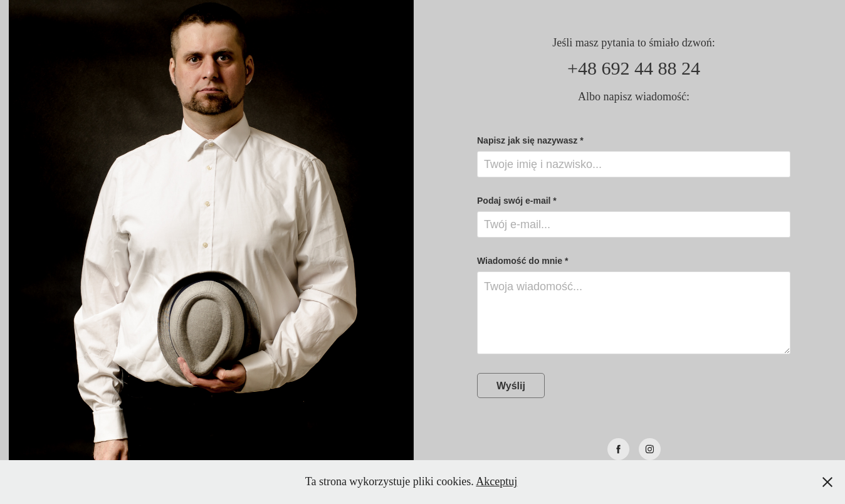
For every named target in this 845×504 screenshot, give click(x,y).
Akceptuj (496, 481)
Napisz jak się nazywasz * (530, 140)
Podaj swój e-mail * (517, 201)
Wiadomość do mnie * (522, 261)
